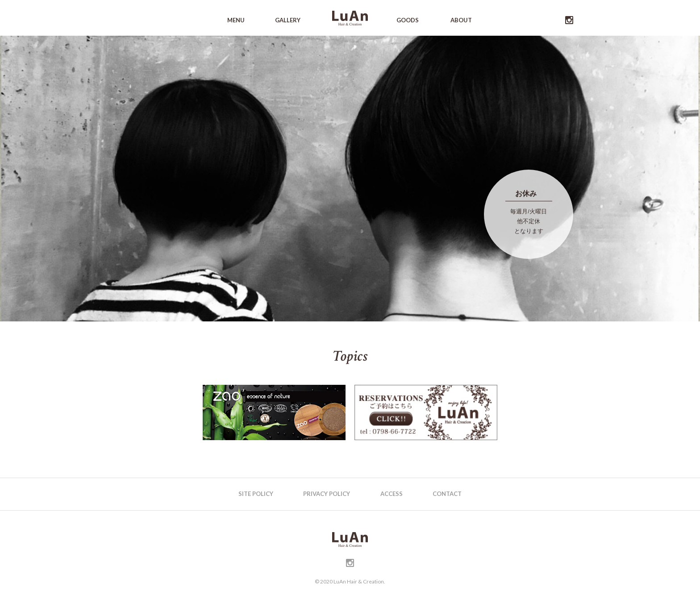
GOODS (408, 20)
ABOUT (461, 20)
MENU (236, 20)
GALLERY (288, 20)
